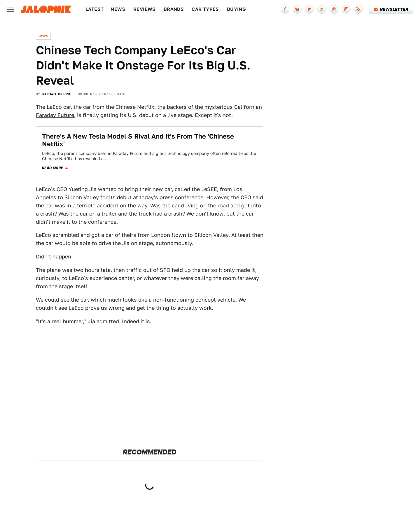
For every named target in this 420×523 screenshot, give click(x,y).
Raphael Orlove (57, 94)
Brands (174, 9)
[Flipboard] (309, 9)
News (118, 9)
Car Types (205, 9)
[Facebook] (285, 9)
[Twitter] (322, 9)
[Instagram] (346, 9)
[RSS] (358, 9)
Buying (236, 9)
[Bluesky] (297, 9)
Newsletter (391, 9)
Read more (53, 168)
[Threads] (334, 9)
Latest (94, 9)
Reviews (145, 9)
